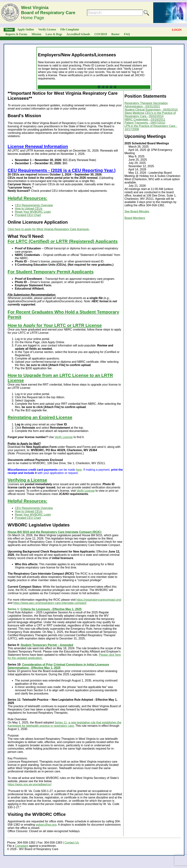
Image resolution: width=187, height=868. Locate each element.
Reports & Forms (16, 34)
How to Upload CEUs (29, 209)
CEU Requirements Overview (34, 205)
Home (9, 29)
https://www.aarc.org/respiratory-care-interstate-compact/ (50, 603)
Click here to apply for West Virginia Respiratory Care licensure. (49, 229)
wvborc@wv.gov (46, 825)
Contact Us (72, 843)
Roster (115, 34)
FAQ (127, 34)
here (79, 470)
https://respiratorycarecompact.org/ (99, 600)
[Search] (115, 13)
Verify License (47, 29)
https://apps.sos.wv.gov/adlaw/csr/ (30, 784)
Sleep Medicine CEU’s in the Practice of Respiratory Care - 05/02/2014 (150, 115)
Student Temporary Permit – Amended (47, 645)
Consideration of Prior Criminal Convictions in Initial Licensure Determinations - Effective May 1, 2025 (58, 666)
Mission (36, 34)
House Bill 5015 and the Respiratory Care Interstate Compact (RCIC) (55, 532)
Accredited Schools (78, 34)
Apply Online (26, 29)
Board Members (135, 218)
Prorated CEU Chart (28, 215)
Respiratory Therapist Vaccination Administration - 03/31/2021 (146, 105)
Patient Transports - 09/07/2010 (145, 123)
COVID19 (101, 34)
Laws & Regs (54, 34)
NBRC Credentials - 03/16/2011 (145, 119)
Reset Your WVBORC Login (33, 212)
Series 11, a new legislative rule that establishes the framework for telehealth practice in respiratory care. (64, 724)
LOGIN (177, 30)
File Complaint (70, 29)
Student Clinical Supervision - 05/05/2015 (151, 110)
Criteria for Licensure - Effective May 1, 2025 (51, 609)
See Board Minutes (137, 211)
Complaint (22, 846)
